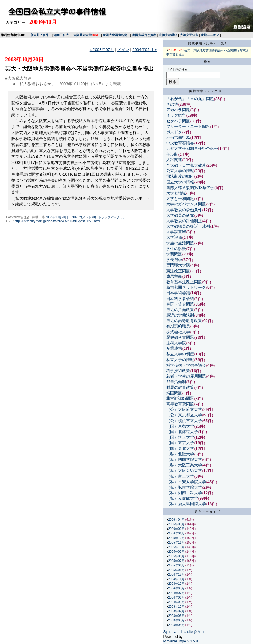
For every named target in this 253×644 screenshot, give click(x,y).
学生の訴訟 (176, 249)
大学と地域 (176, 193)
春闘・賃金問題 (180, 304)
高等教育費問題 (180, 404)
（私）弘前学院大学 (184, 487)
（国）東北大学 (180, 449)
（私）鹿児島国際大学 (186, 504)
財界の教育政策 (180, 387)
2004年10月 (177, 584)
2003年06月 (177, 616)
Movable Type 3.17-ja (181, 641)
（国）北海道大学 (182, 432)
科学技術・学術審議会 (186, 365)
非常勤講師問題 (180, 398)
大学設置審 (176, 232)
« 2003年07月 (102, 50)
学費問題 (174, 254)
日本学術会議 (178, 293)
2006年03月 (177, 524)
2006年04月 (177, 520)
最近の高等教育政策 (184, 321)
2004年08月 (177, 588)
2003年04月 (177, 625)
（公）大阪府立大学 (184, 409)
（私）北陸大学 (180, 454)
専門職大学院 (178, 265)
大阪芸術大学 (82, 35)
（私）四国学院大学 (184, 459)
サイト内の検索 (177, 69)
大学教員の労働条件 (184, 210)
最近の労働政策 (180, 310)
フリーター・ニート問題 (188, 127)
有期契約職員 (178, 326)
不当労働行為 (178, 137)
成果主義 (174, 276)
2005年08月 (177, 556)
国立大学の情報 (180, 182)
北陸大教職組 (168, 35)
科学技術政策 (178, 371)
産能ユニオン (210, 35)
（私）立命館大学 (182, 498)
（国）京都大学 (180, 426)
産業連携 (174, 348)
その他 (172, 104)
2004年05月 (177, 602)
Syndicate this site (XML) (183, 632)
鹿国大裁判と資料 (144, 35)
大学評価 (174, 237)
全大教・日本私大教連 (186, 165)
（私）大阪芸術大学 (184, 470)
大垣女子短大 (189, 35)
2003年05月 (177, 620)
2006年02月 (177, 529)
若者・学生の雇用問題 (186, 376)
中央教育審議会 (180, 143)
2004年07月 (177, 593)
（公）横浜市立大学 (184, 421)
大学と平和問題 (180, 199)
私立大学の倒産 (180, 354)
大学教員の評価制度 (184, 221)
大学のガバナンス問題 (186, 204)
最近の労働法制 (180, 315)
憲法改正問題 (178, 271)
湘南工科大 (61, 35)
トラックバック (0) (111, 217)
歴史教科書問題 (180, 337)
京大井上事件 (39, 35)
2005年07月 (177, 561)
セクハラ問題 (178, 121)
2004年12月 (177, 575)
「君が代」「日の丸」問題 (190, 99)
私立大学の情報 (180, 360)
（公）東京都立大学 (184, 415)
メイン (123, 50)
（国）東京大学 (180, 443)
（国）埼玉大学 (180, 437)
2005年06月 (177, 565)
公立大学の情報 (180, 171)
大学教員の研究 (180, 215)
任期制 (172, 154)
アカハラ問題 (178, 110)
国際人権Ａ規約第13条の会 (190, 188)
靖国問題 (174, 393)
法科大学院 (176, 343)
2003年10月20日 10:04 (61, 217)
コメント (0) (88, 217)
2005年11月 (177, 543)
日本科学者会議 (180, 299)
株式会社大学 (178, 332)
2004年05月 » (145, 50)
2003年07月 (177, 611)
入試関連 (174, 160)
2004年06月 (177, 597)
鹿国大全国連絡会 (115, 35)
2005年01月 (177, 570)
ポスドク (174, 132)
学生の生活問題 (180, 243)
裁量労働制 (176, 382)
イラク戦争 (176, 115)
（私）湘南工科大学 (184, 493)
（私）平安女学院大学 (186, 482)
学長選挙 (174, 260)
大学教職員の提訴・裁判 (188, 226)
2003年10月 (177, 607)
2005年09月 (177, 552)
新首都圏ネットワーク (186, 287)
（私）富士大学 (180, 476)
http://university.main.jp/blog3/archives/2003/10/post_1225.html (57, 221)
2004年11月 (177, 579)
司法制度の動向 (180, 176)
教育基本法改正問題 (184, 282)
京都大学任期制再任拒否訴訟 (192, 148)
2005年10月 (177, 547)
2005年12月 (177, 538)
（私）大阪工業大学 (184, 465)
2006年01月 (177, 533)
